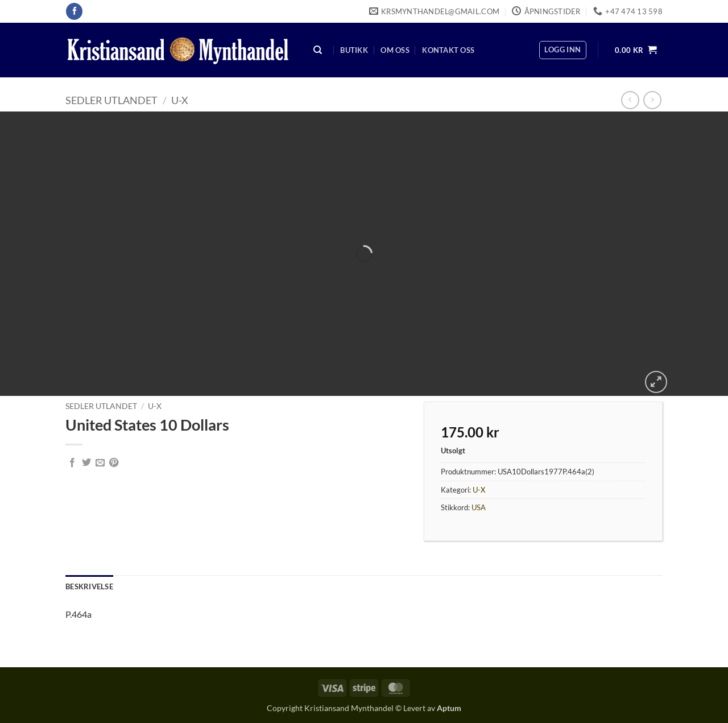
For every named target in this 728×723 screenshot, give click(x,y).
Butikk (354, 50)
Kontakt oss (448, 50)
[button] (562, 50)
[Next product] (630, 100)
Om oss (395, 50)
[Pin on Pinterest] (114, 463)
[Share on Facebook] (72, 463)
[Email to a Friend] (100, 463)
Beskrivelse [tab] (89, 586)
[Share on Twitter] (86, 463)
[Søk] (318, 50)
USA (479, 507)
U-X (180, 100)
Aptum (449, 708)
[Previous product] (652, 100)
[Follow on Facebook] (74, 11)
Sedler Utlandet (111, 100)
